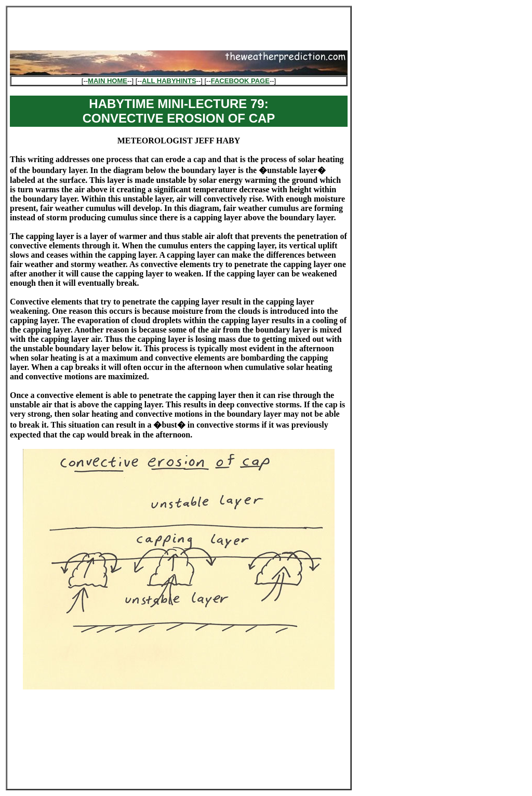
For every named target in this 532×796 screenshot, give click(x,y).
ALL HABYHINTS (169, 81)
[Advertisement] (179, 25)
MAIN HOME (108, 81)
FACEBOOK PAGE (240, 81)
